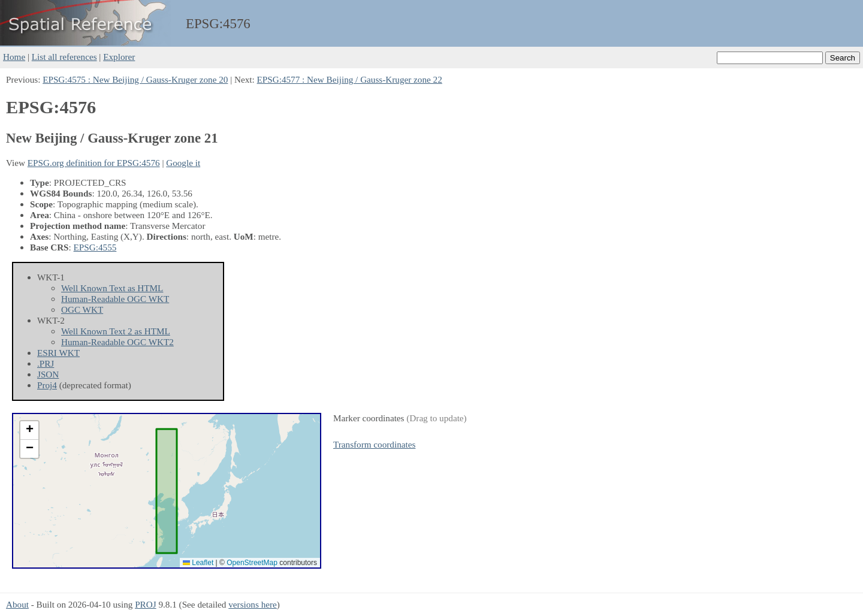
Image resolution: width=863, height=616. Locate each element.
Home (14, 57)
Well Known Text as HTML (112, 288)
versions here (253, 604)
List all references (64, 57)
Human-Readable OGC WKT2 (117, 342)
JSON (48, 374)
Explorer (119, 57)
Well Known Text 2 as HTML (116, 331)
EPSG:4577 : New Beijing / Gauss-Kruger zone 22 (350, 79)
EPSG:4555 (95, 247)
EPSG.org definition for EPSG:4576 (94, 163)
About (17, 604)
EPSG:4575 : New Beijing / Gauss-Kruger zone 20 (135, 79)
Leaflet (198, 563)
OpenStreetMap (252, 563)
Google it (183, 163)
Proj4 (47, 385)
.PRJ (46, 363)
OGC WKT (82, 309)
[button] (29, 431)
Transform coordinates (374, 444)
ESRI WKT (58, 353)
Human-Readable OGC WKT (115, 299)
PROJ (145, 604)
